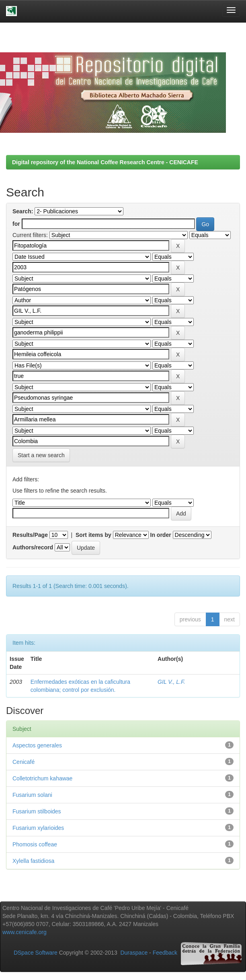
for (16, 224)
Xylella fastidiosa (33, 861)
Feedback (165, 953)
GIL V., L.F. (171, 682)
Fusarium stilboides (37, 811)
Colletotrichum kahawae (42, 778)
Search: (23, 211)
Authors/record (33, 547)
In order (161, 535)
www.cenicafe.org (25, 932)
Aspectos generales (37, 745)
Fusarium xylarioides (38, 828)
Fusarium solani (32, 795)
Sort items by (93, 535)
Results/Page (30, 535)
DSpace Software (36, 953)
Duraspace (134, 953)
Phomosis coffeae (35, 844)
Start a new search (41, 455)
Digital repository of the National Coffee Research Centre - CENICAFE (105, 162)
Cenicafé (24, 762)
